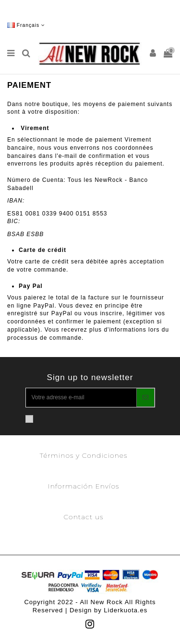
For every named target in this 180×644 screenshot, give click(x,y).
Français (26, 25)
